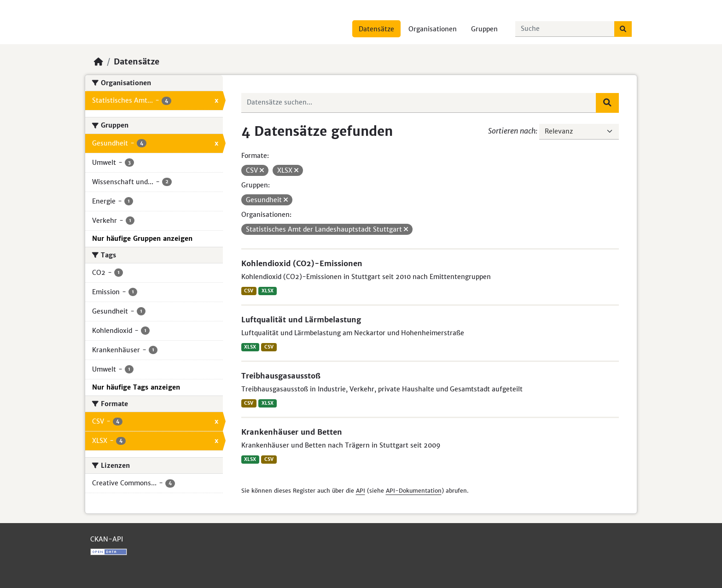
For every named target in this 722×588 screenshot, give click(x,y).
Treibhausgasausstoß (281, 376)
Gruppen (484, 29)
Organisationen (433, 29)
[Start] (99, 62)
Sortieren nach (512, 131)
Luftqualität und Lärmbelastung (301, 320)
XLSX (268, 291)
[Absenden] (623, 29)
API (361, 491)
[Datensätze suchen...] (565, 29)
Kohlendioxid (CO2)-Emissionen (302, 263)
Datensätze (376, 29)
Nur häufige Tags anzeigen (136, 387)
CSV (249, 291)
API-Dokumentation (414, 491)
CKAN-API (107, 539)
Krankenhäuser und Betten (292, 432)
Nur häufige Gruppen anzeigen (142, 239)
